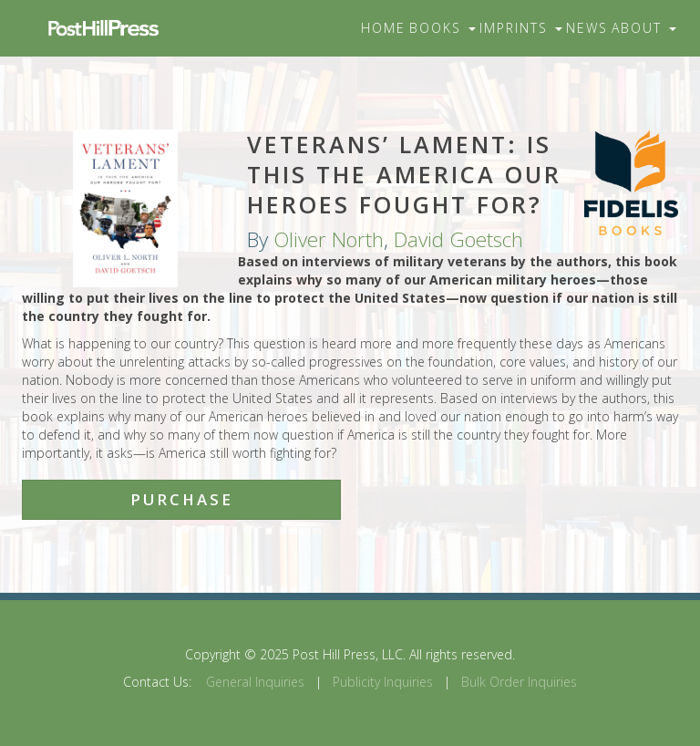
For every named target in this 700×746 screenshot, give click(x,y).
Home (383, 28)
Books (443, 28)
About (644, 28)
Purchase (182, 499)
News (587, 28)
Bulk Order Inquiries (519, 682)
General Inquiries (255, 682)
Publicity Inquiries (383, 682)
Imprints (521, 28)
